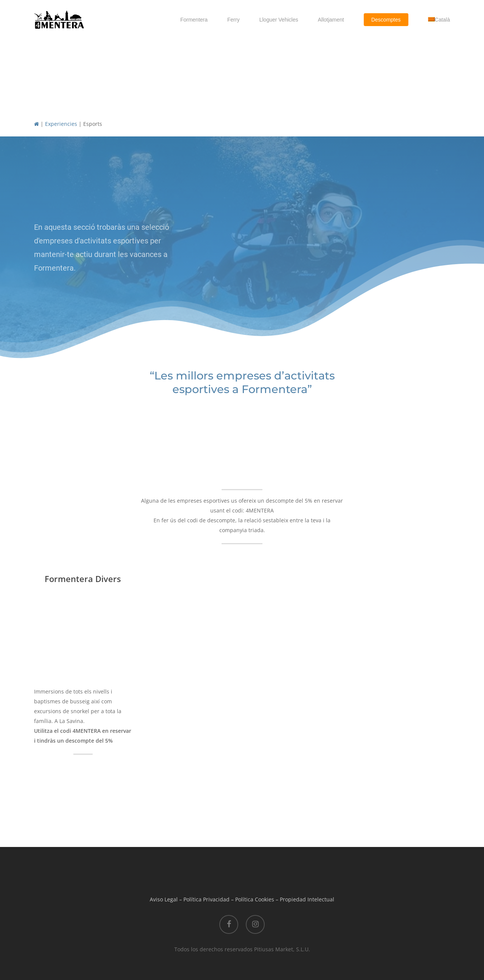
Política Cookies (255, 899)
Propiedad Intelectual (307, 899)
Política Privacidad (206, 899)
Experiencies (61, 124)
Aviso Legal (164, 899)
